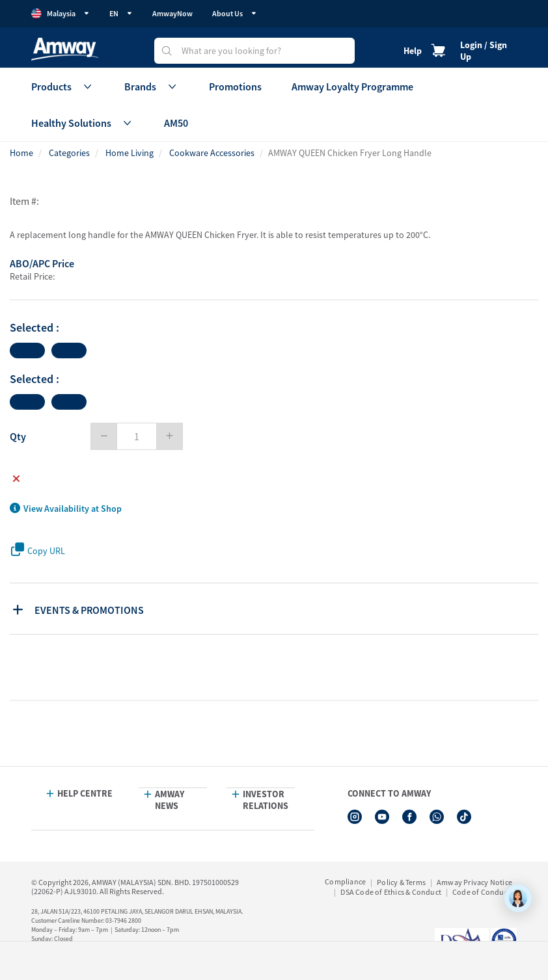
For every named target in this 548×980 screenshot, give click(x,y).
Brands (152, 86)
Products (63, 86)
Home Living (130, 153)
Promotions (235, 86)
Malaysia (61, 14)
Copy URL (38, 550)
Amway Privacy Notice (474, 882)
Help (413, 51)
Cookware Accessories (212, 153)
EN (121, 13)
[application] (518, 898)
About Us (235, 13)
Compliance (345, 881)
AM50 (176, 123)
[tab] (276, 609)
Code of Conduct (481, 892)
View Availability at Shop (66, 509)
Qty (18, 436)
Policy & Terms (401, 882)
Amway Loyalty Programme (352, 86)
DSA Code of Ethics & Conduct (391, 892)
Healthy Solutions (83, 123)
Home (21, 153)
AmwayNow (172, 13)
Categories (69, 153)
